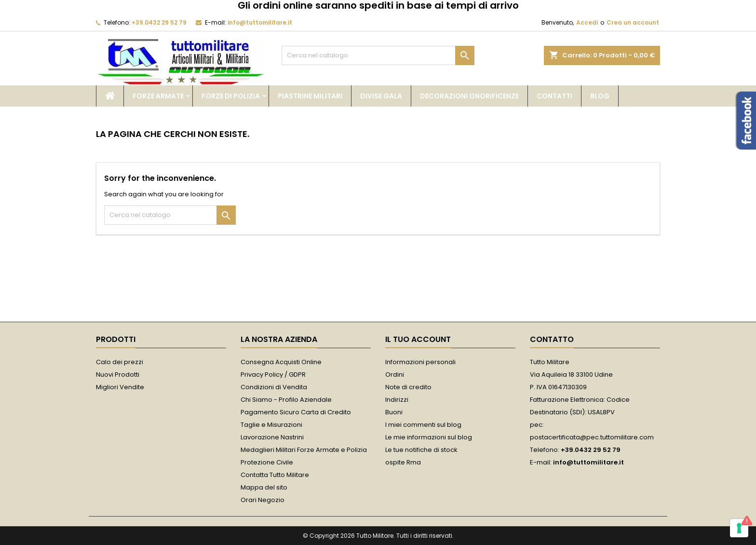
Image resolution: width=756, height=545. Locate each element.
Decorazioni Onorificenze (469, 96)
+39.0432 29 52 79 (159, 22)
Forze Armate (158, 96)
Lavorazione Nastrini (272, 437)
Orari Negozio (263, 500)
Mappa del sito (264, 487)
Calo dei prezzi (120, 362)
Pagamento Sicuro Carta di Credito (296, 412)
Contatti (554, 96)
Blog (600, 96)
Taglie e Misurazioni (271, 425)
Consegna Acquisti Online (281, 362)
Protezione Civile (267, 462)
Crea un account (633, 22)
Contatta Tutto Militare (275, 475)
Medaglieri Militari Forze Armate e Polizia (304, 450)
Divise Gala (381, 96)
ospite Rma (403, 462)
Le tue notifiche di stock (421, 450)
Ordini (395, 375)
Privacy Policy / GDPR (273, 375)
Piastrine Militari (310, 96)
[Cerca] (378, 55)
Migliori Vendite (120, 387)
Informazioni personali (420, 362)
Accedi (587, 22)
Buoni (394, 412)
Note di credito (408, 387)
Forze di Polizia (231, 96)
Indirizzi (397, 400)
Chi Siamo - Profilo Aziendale (286, 400)
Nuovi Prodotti (118, 375)
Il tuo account (418, 339)
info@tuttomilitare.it (260, 22)
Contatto (552, 339)
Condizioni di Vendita (274, 387)
